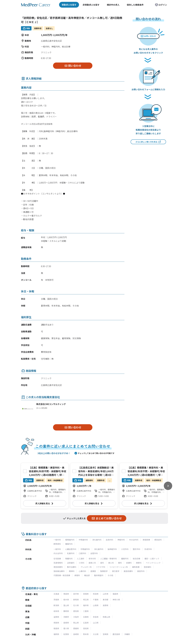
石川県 (76, 605)
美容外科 (141, 571)
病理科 (77, 575)
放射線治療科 (59, 571)
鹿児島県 (116, 634)
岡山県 (76, 623)
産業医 (93, 571)
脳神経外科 (112, 549)
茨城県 (56, 600)
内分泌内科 (134, 540)
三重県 (86, 611)
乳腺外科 (71, 553)
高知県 (86, 628)
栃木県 (66, 600)
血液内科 (109, 540)
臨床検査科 (99, 575)
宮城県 (86, 594)
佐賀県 (66, 634)
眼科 (120, 563)
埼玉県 (86, 600)
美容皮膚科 (128, 571)
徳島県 (56, 628)
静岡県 (66, 611)
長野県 (106, 605)
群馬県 (76, 600)
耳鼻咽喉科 (58, 563)
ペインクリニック (153, 563)
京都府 (66, 617)
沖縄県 (127, 634)
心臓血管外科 (71, 549)
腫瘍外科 (125, 559)
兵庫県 (86, 617)
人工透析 (81, 559)
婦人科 (111, 563)
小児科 (82, 563)
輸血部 (87, 575)
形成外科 (148, 549)
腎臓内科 (69, 559)
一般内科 (57, 540)
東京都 (106, 600)
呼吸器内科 (83, 540)
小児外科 (125, 549)
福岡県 (56, 634)
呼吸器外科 (85, 549)
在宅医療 (57, 559)
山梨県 (96, 605)
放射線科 (148, 567)
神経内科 (121, 540)
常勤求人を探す (69, 5)
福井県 (86, 605)
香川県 (66, 628)
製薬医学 (104, 571)
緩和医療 (136, 567)
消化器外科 (99, 549)
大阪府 (76, 617)
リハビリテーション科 (119, 567)
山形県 (106, 594)
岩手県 (76, 594)
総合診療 (136, 559)
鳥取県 (56, 623)
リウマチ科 (101, 567)
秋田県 (96, 594)
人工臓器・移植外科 (109, 559)
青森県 (66, 594)
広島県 (86, 623)
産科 (102, 563)
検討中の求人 (113, 5)
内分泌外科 (58, 553)
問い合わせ (73, 66)
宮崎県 (106, 634)
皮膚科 (129, 563)
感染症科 (158, 540)
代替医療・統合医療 (62, 575)
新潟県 (56, 605)
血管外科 (94, 553)
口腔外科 (82, 553)
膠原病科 (57, 544)
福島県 (115, 594)
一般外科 (57, 549)
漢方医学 (116, 571)
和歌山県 (106, 617)
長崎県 (76, 634)
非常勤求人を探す (91, 5)
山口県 (96, 623)
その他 (110, 575)
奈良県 (96, 617)
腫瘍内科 (69, 544)
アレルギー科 (86, 567)
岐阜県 (56, 611)
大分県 (96, 634)
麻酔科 (139, 563)
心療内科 (82, 571)
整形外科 (136, 549)
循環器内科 (70, 540)
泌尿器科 (71, 563)
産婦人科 (92, 563)
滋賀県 (56, 617)
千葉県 (96, 600)
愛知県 (76, 611)
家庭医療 (146, 540)
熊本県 (86, 634)
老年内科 (92, 559)
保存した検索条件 (135, 5)
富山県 (66, 605)
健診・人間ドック (152, 559)
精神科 (72, 571)
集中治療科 (72, 567)
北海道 (56, 594)
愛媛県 (76, 628)
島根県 (66, 623)
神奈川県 (116, 600)
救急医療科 (58, 567)
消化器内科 (97, 540)
